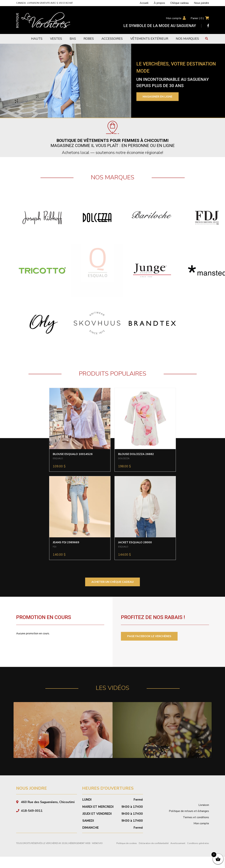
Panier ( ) (197, 18)
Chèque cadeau (179, 3)
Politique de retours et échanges (189, 819)
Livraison (204, 813)
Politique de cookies (127, 851)
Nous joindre (201, 3)
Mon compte (174, 18)
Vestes (56, 39)
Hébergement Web (79, 851)
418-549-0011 (32, 818)
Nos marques (187, 39)
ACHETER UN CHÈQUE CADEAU (113, 582)
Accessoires (112, 39)
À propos (159, 3)
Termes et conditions (196, 825)
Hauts (37, 39)
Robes (89, 39)
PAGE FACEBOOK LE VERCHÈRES (149, 636)
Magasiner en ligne (157, 97)
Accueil (144, 3)
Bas (73, 39)
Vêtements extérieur (149, 39)
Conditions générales (198, 851)
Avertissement (178, 851)
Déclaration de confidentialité (154, 851)
